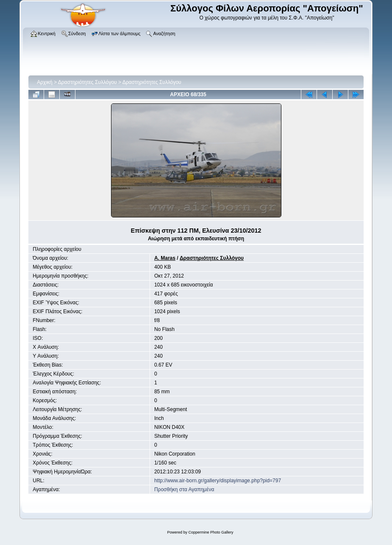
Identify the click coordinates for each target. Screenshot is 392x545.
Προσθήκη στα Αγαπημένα (184, 489)
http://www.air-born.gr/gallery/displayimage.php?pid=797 (218, 481)
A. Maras (165, 258)
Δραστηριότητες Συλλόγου (88, 82)
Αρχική (44, 82)
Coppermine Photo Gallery (211, 532)
